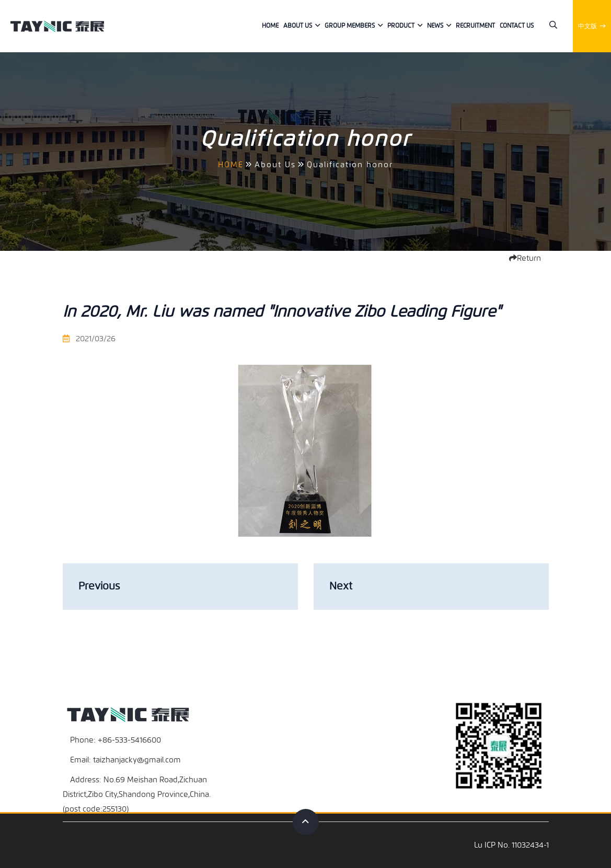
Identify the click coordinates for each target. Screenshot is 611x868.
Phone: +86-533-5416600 (116, 740)
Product (401, 26)
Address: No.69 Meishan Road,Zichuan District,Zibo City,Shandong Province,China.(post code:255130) (137, 794)
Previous (99, 586)
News (435, 26)
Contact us (517, 26)
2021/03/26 (89, 339)
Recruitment (475, 26)
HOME (231, 165)
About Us (298, 26)
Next (341, 586)
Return (525, 258)
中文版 (592, 26)
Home (270, 26)
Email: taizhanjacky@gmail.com (125, 760)
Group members (350, 26)
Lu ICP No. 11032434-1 (511, 845)
